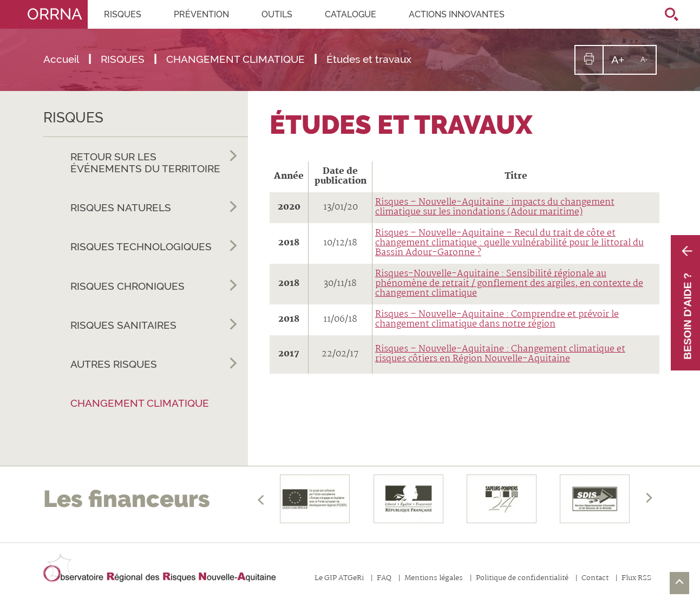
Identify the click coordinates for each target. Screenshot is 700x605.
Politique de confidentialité (522, 579)
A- (648, 64)
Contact (595, 579)
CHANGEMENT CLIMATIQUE (140, 403)
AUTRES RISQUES (154, 364)
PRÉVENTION (201, 14)
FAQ (384, 579)
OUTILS (277, 14)
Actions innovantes (457, 14)
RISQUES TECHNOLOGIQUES (154, 247)
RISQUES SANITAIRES (154, 325)
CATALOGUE (351, 14)
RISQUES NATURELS (154, 208)
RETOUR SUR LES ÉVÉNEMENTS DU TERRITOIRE (154, 161)
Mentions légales (434, 579)
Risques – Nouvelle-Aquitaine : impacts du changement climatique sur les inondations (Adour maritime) (495, 207)
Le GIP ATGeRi (339, 579)
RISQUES (123, 14)
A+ (622, 64)
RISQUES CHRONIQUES (154, 286)
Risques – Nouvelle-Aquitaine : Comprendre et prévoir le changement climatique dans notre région (497, 319)
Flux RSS (636, 579)
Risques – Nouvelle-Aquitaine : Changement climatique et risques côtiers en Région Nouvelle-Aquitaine (500, 354)
